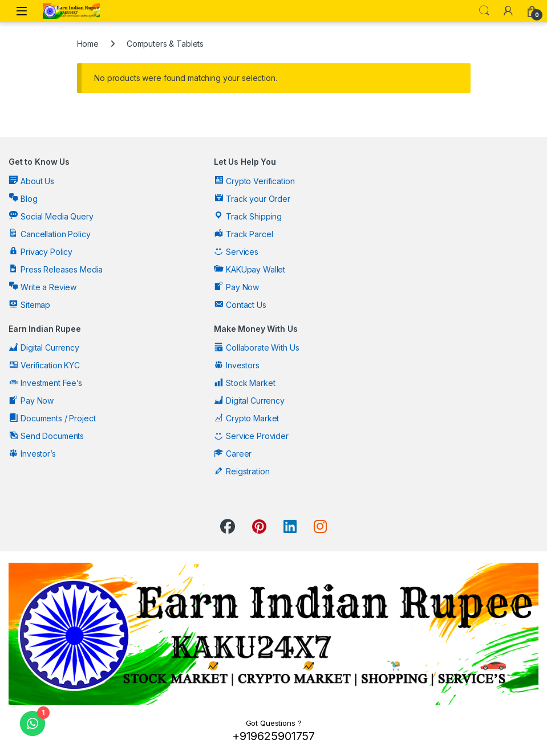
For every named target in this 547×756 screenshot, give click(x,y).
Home (88, 44)
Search (484, 11)
